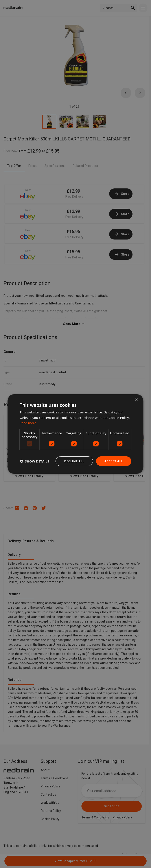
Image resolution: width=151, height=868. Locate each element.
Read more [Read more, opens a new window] (28, 423)
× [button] (136, 399)
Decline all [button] (74, 461)
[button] (34, 461)
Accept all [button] (113, 461)
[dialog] (75, 434)
